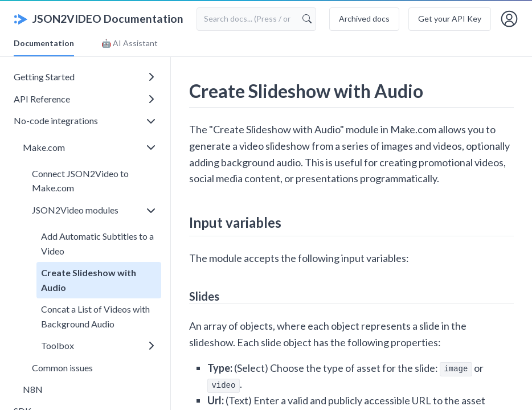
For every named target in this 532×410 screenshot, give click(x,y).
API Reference (84, 99)
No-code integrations (84, 120)
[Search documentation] (256, 19)
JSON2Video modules (93, 210)
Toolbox (97, 345)
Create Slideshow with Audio (89, 280)
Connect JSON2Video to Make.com (80, 181)
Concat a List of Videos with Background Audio (95, 316)
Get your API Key (450, 19)
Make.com (88, 147)
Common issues (62, 368)
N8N (33, 389)
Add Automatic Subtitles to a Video (97, 243)
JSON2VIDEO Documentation (99, 19)
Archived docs (364, 19)
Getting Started (84, 77)
